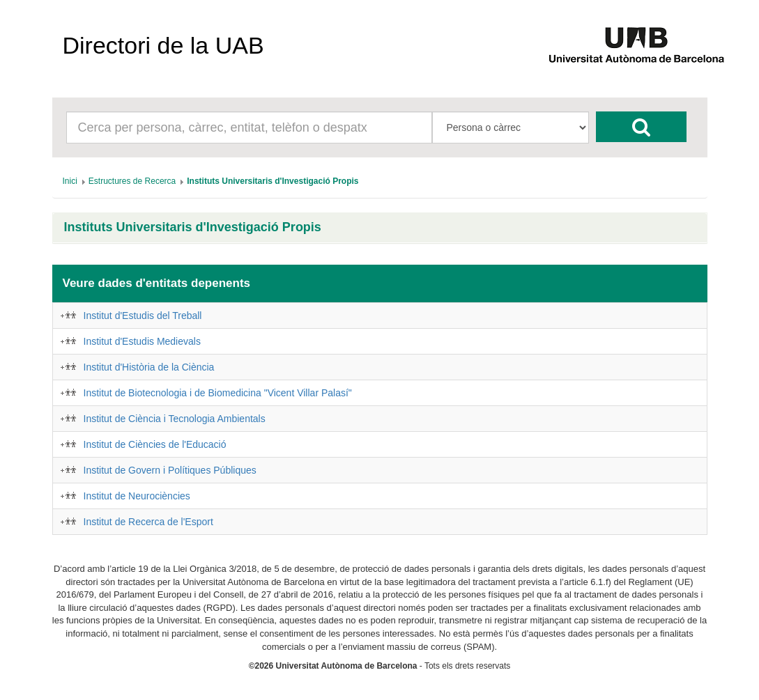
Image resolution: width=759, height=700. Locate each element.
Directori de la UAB (163, 45)
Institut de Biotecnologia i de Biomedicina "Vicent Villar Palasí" (218, 393)
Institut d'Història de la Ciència (149, 367)
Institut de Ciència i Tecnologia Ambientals (175, 419)
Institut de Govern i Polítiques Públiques (170, 470)
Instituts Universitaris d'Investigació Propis (193, 227)
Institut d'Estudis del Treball (143, 316)
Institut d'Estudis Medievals (142, 341)
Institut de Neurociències (137, 496)
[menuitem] (70, 181)
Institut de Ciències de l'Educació (155, 444)
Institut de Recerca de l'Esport (148, 522)
